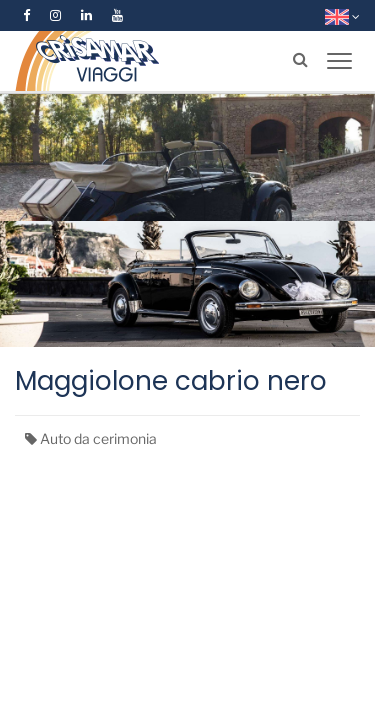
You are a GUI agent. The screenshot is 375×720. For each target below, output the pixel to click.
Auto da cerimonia (98, 438)
